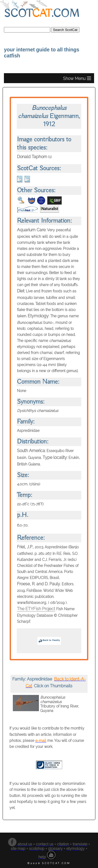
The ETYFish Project (36, 609)
